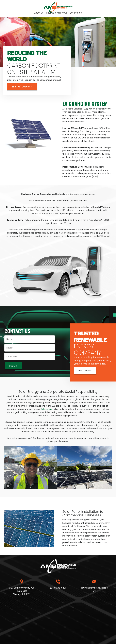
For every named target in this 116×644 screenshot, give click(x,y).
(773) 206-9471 (58, 588)
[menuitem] (39, 13)
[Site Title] (58, 5)
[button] (33, 468)
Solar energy (47, 409)
